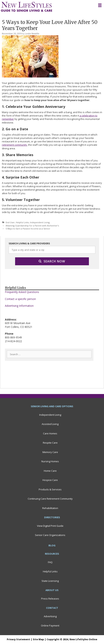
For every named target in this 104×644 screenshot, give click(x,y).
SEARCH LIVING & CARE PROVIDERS (29, 243)
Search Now (52, 261)
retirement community (14, 145)
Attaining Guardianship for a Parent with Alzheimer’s (32, 226)
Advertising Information (19, 306)
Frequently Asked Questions (22, 292)
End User (10, 222)
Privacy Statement (18, 639)
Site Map (38, 639)
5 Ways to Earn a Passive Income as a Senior (28, 229)
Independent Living (40, 222)
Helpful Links (22, 222)
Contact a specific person (20, 299)
